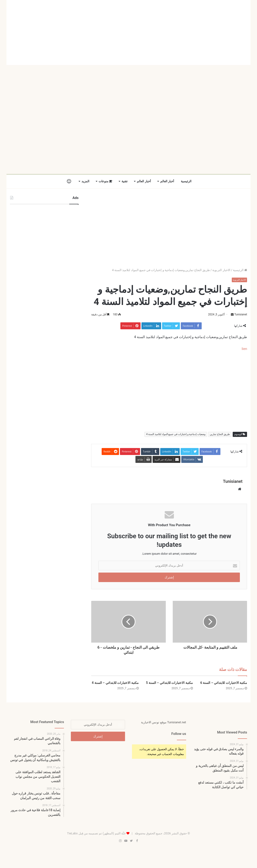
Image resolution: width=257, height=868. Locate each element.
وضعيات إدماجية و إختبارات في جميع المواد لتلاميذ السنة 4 (176, 434)
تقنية (125, 181)
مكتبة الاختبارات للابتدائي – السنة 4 (115, 683)
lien (244, 349)
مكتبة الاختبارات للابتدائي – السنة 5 (169, 683)
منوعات (105, 181)
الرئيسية (186, 181)
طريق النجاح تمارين (220, 434)
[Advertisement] (128, 32)
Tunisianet (241, 314)
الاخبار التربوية (221, 270)
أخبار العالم (167, 181)
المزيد (85, 181)
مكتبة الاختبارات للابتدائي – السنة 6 (224, 683)
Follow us (179, 734)
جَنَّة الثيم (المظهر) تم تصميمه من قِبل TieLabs (96, 834)
